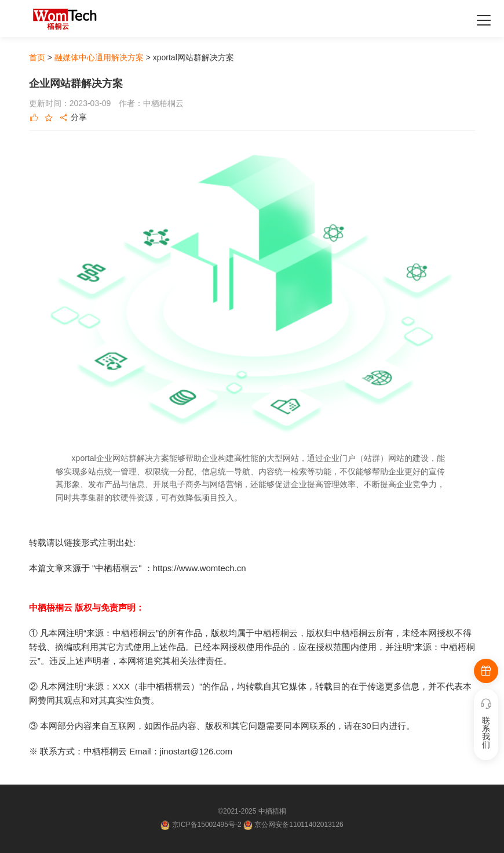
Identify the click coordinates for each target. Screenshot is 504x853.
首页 (37, 57)
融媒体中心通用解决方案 (99, 57)
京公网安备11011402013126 (299, 825)
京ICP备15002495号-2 (208, 825)
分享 (73, 118)
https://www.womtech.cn (200, 568)
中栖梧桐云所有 (363, 633)
